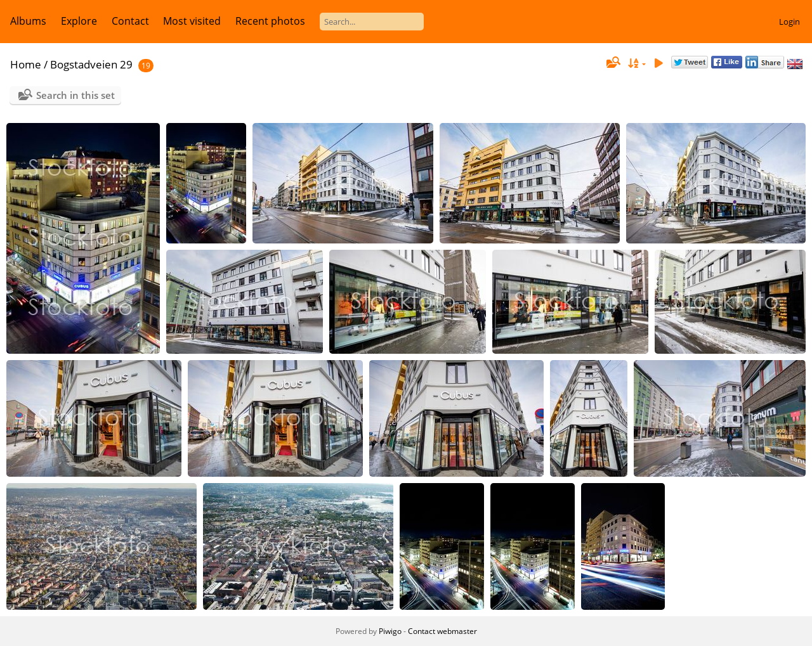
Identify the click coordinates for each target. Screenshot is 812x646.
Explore (79, 21)
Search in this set (75, 95)
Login (789, 22)
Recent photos (270, 21)
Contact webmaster (442, 631)
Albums (28, 21)
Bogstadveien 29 (91, 64)
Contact (130, 21)
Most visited (192, 21)
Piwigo (390, 631)
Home (26, 64)
